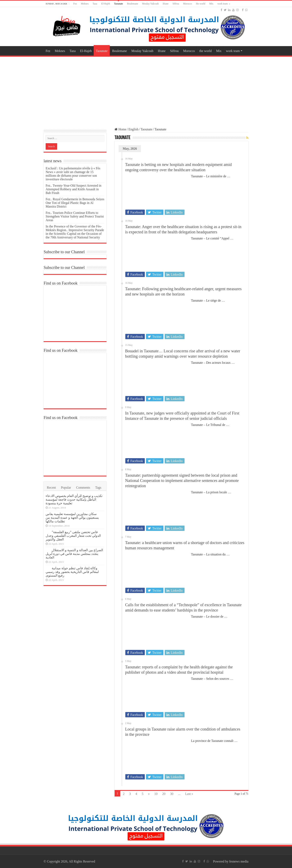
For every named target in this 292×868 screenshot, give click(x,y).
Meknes (85, 4)
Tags (98, 488)
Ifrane (166, 4)
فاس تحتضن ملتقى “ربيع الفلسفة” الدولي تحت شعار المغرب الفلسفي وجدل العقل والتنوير (73, 536)
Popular (66, 488)
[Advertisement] (146, 90)
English (134, 129)
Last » (189, 794)
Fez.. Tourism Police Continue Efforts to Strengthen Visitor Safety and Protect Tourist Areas (75, 216)
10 (156, 794)
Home (120, 129)
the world (201, 4)
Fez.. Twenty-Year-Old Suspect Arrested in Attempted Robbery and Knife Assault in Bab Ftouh (74, 189)
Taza (95, 4)
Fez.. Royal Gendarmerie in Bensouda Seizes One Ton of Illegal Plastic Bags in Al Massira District (75, 203)
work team (223, 4)
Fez (75, 4)
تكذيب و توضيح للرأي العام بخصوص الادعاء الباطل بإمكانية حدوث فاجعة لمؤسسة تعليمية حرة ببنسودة (74, 499)
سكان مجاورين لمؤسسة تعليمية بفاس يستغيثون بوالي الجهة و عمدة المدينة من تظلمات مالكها (72, 518)
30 (172, 794)
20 (164, 794)
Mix (211, 4)
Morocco (187, 4)
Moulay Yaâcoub (150, 4)
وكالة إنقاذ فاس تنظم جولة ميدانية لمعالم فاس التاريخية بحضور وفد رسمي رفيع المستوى (72, 572)
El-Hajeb (106, 4)
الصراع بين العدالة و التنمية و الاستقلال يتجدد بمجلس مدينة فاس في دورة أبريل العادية (74, 554)
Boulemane (133, 4)
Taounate (119, 4)
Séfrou (176, 4)
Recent (51, 488)
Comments (83, 488)
